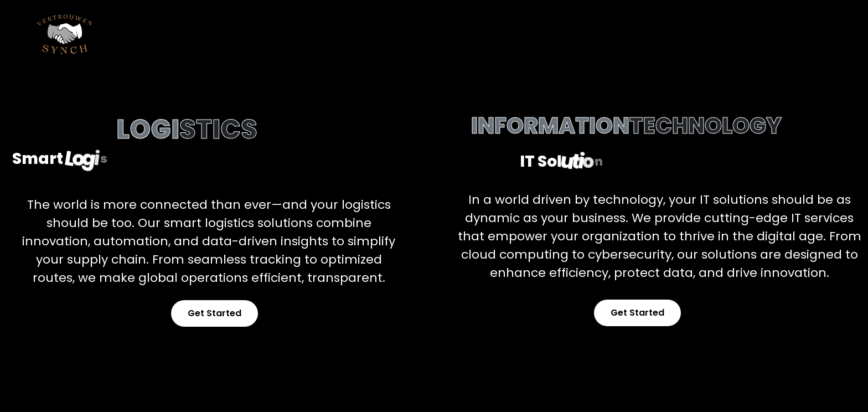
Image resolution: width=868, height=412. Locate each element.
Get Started (215, 313)
